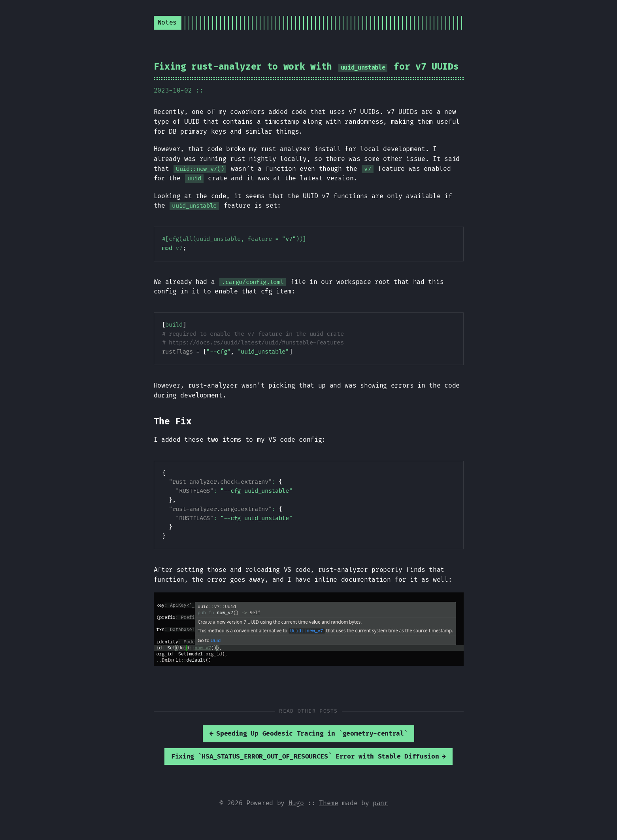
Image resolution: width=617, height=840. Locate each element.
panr (380, 803)
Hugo (296, 803)
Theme (328, 803)
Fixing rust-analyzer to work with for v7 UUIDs (306, 67)
